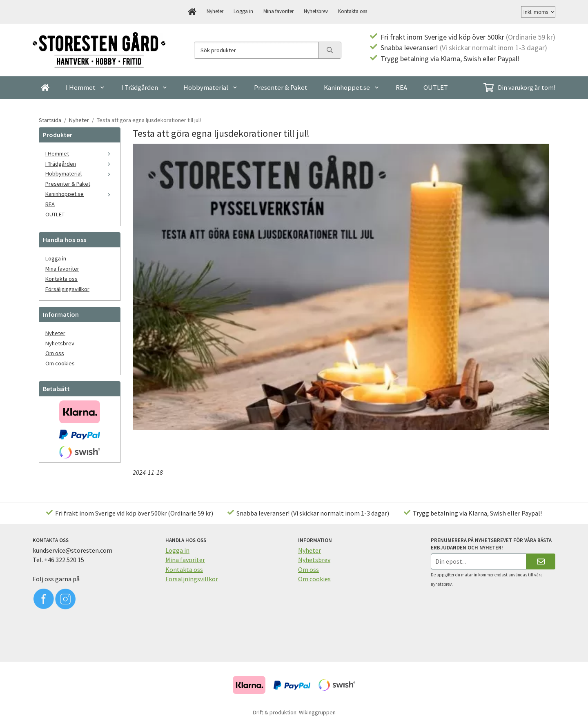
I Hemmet (85, 87)
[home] (192, 12)
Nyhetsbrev (316, 11)
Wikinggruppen (317, 712)
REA (401, 87)
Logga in (243, 11)
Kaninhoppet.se (352, 87)
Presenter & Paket (281, 87)
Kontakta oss (353, 11)
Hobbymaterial (210, 87)
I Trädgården (144, 87)
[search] (330, 50)
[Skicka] (541, 561)
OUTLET (436, 87)
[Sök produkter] (256, 50)
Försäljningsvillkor (67, 289)
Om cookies (60, 363)
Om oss (55, 353)
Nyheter (215, 11)
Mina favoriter (278, 11)
